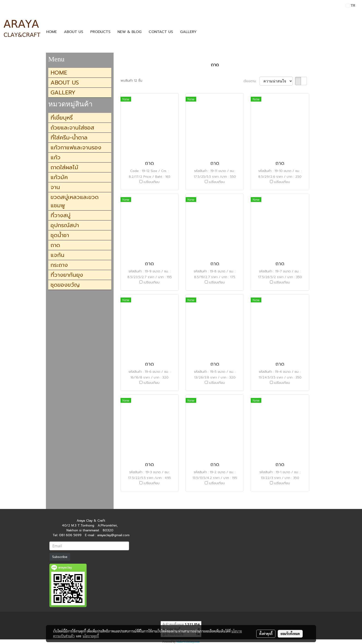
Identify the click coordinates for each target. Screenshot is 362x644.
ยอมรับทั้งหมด (290, 634)
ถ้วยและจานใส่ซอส (72, 128)
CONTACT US (161, 32)
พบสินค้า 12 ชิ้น (131, 81)
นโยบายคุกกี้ (91, 636)
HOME (51, 32)
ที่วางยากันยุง (67, 275)
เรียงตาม (252, 81)
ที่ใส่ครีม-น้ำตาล (69, 138)
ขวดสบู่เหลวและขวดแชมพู (75, 201)
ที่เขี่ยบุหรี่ (62, 118)
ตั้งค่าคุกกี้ (266, 634)
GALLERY (188, 32)
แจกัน (57, 255)
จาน (55, 187)
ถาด (55, 245)
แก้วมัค (59, 177)
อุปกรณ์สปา (65, 225)
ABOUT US (74, 32)
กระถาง (59, 265)
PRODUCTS (100, 32)
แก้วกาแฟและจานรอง (76, 147)
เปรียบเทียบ (152, 182)
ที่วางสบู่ (60, 215)
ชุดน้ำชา (60, 235)
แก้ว (56, 157)
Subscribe (60, 557)
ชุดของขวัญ (65, 285)
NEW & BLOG (130, 32)
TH (350, 5)
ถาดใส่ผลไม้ (64, 167)
